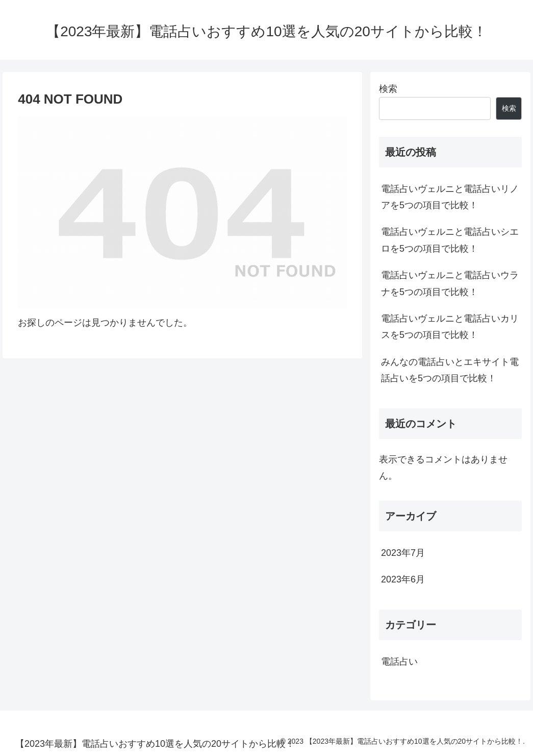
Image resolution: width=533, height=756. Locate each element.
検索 (388, 89)
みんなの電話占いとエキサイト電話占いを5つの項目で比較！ (450, 370)
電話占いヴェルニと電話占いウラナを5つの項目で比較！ (450, 283)
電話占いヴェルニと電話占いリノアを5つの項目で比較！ (450, 197)
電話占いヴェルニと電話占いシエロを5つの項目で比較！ (450, 240)
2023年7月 (403, 553)
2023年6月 (403, 579)
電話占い (399, 662)
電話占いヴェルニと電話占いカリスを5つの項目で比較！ (450, 327)
